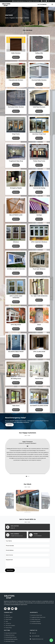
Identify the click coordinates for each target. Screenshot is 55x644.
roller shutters (9, 614)
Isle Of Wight (20, 18)
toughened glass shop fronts (38, 614)
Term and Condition (10, 622)
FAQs (7, 618)
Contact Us (8, 620)
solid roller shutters (10, 638)
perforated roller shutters (11, 636)
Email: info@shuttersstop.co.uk (19, 1)
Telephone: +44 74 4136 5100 (33, 1)
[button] (26, 473)
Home (7, 18)
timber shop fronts (36, 616)
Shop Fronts (8, 616)
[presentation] (6, 496)
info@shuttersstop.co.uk (17, 532)
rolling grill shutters (10, 631)
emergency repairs (36, 618)
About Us (8, 611)
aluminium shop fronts (37, 611)
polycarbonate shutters (11, 629)
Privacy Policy (9, 624)
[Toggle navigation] (52, 5)
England (12, 18)
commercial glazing (36, 620)
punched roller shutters (11, 633)
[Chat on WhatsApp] (51, 640)
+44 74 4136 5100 (36, 632)
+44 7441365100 (42, 4)
